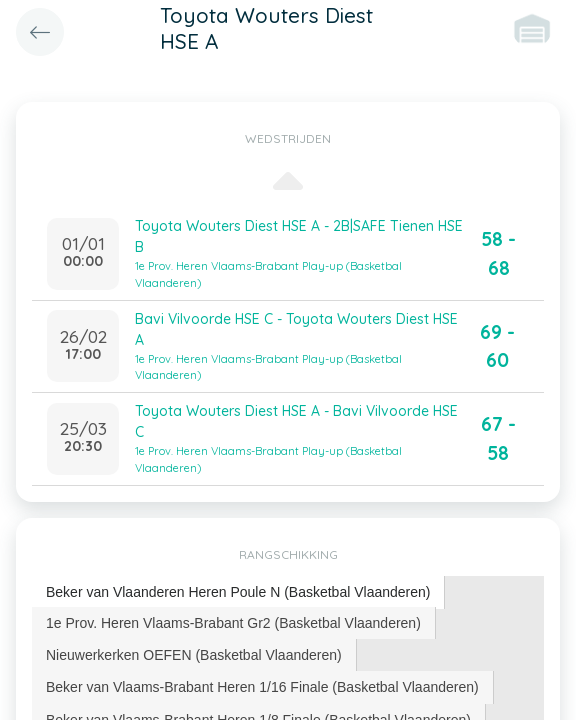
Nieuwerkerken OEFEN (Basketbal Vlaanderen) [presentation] (194, 655)
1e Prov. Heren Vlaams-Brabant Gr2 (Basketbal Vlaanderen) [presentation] (233, 623)
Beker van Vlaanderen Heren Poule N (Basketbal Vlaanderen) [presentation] (238, 592)
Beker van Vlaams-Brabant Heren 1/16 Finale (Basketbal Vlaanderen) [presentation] (262, 687)
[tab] (238, 592)
